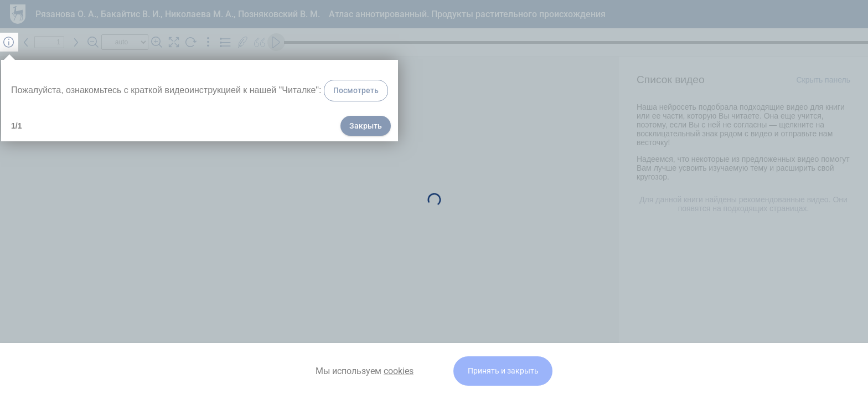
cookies (399, 371)
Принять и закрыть (503, 371)
